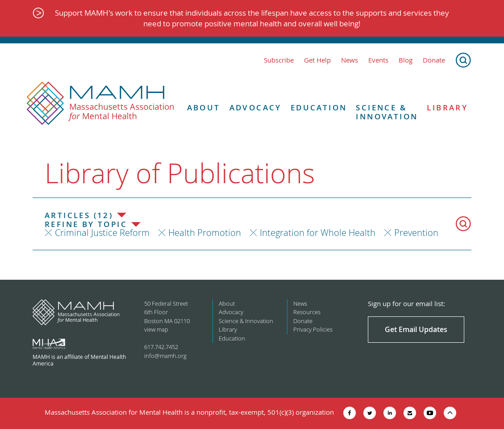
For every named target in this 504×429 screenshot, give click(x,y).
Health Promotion (205, 233)
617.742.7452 (161, 347)
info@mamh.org (165, 356)
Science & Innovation (387, 112)
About (204, 108)
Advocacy (256, 108)
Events (378, 60)
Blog (406, 60)
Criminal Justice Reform (102, 233)
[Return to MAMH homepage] (100, 104)
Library (447, 108)
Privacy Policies (313, 329)
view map (156, 329)
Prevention (416, 233)
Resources (307, 312)
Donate (434, 60)
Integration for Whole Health (318, 233)
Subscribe (279, 60)
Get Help (317, 60)
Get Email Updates (416, 329)
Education (319, 108)
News (350, 60)
